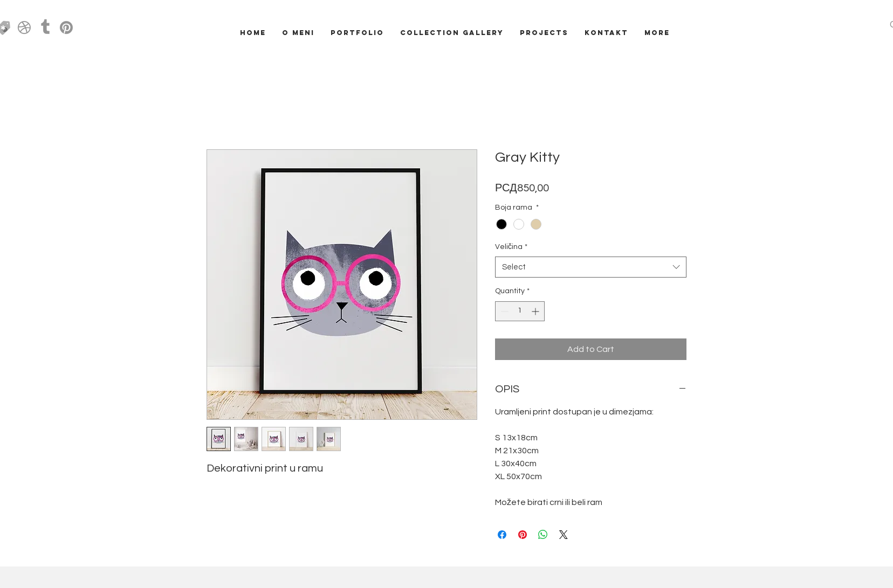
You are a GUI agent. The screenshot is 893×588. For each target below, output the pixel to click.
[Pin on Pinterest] (523, 535)
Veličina (511, 247)
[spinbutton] (520, 311)
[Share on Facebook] (502, 535)
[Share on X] (564, 535)
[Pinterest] (66, 27)
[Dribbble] (24, 27)
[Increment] (536, 311)
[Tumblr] (45, 27)
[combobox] (591, 267)
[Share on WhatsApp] (543, 535)
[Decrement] (503, 311)
